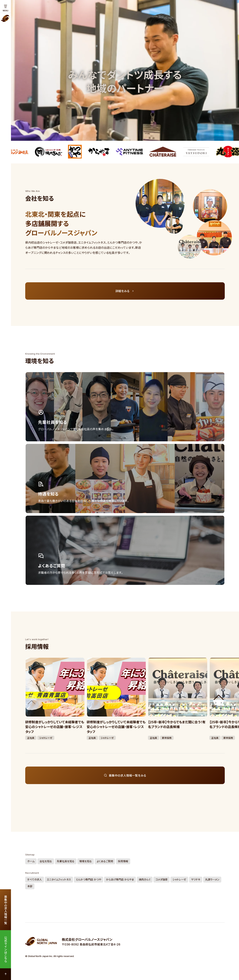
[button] (219, 700)
